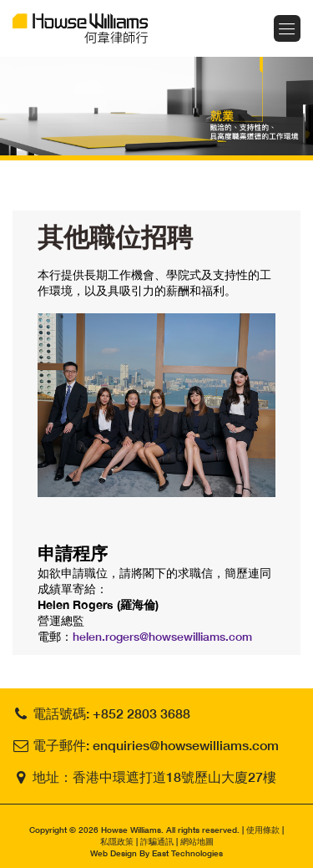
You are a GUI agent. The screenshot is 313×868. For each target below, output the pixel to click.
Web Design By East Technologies (156, 853)
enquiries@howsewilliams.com (186, 745)
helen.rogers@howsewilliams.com (162, 636)
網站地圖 (197, 841)
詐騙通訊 (157, 841)
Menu (287, 28)
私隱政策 (117, 841)
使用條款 (263, 830)
